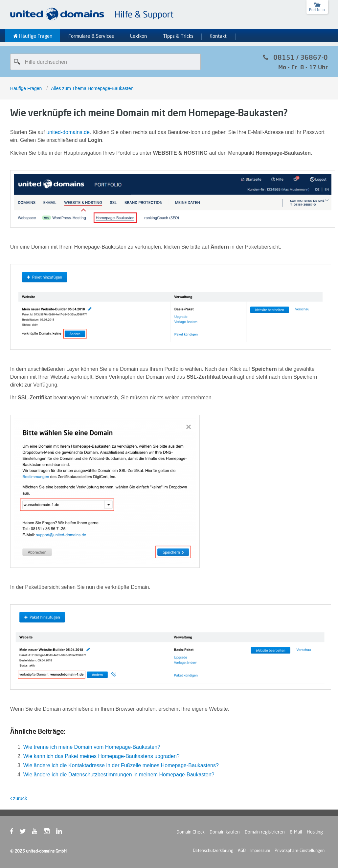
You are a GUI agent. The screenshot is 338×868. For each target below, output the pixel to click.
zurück (19, 798)
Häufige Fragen (33, 36)
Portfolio (317, 10)
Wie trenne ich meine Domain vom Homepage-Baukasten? (92, 747)
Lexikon (138, 36)
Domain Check (191, 832)
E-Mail (296, 832)
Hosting (315, 832)
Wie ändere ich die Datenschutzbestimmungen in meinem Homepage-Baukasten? (119, 775)
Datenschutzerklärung (213, 850)
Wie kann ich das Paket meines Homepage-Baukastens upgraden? (101, 756)
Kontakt (218, 36)
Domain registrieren (265, 832)
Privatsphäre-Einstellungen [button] (300, 850)
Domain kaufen (225, 832)
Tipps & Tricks (178, 36)
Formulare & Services (91, 36)
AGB (242, 850)
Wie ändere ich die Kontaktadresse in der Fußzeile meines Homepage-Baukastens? (121, 765)
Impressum (260, 850)
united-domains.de (68, 132)
